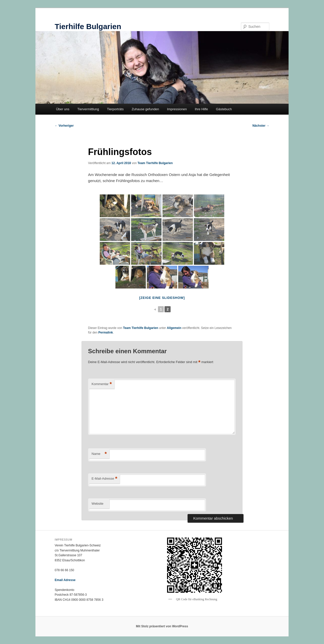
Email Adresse (65, 580)
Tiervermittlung (88, 109)
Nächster (261, 126)
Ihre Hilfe (201, 109)
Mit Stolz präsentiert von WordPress (162, 626)
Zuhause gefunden (145, 109)
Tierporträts (115, 109)
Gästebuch (224, 109)
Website (98, 504)
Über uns (63, 109)
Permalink (106, 332)
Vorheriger (64, 126)
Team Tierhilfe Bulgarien (155, 163)
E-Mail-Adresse (104, 479)
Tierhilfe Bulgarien (88, 26)
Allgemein (174, 328)
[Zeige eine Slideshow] (162, 298)
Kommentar (102, 384)
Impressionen (177, 109)
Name (99, 454)
